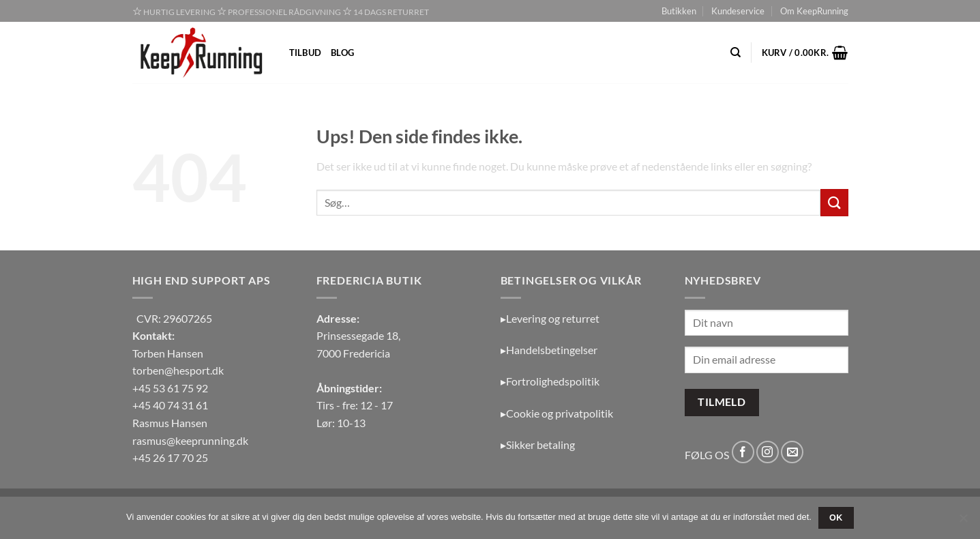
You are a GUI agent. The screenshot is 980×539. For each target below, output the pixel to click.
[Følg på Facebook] (743, 452)
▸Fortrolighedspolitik (550, 381)
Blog (342, 53)
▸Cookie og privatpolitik (557, 413)
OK (836, 518)
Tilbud (306, 53)
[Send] (834, 202)
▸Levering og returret (550, 318)
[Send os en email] (792, 452)
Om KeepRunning (814, 11)
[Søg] (736, 53)
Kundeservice (738, 11)
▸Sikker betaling (538, 445)
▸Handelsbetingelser (549, 350)
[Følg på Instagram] (768, 452)
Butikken (679, 11)
